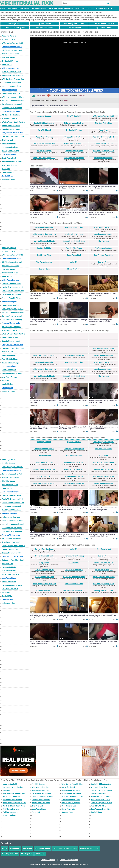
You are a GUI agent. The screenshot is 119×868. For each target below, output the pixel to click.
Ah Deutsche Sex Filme (11, 115)
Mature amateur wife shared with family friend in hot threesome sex (43, 642)
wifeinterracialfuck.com (38, 865)
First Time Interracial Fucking (61, 8)
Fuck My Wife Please (10, 147)
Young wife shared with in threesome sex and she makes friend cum (44, 428)
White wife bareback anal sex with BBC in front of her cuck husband (73, 642)
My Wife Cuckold (45, 24)
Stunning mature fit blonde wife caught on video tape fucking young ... (44, 321)
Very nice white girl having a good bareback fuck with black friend (100, 321)
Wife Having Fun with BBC (74, 24)
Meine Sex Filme (9, 180)
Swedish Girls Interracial (12, 104)
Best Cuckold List (9, 144)
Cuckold (76, 106)
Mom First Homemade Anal (13, 101)
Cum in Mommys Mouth (11, 129)
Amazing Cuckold (15, 24)
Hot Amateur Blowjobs (11, 93)
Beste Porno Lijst (9, 158)
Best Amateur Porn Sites (12, 162)
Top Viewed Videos (39, 8)
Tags (32, 106)
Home (3, 8)
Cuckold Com (7, 176)
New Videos (12, 8)
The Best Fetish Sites (45, 28)
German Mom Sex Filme (12, 72)
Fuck (70, 106)
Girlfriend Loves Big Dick (15, 28)
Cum (46, 106)
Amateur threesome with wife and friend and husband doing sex (102, 616)
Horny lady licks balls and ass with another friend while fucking (41, 213)
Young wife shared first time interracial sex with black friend (72, 294)
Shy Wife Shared (74, 28)
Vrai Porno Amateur (10, 165)
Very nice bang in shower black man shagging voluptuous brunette (71, 535)
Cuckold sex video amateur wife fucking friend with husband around (43, 187)
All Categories (27, 854)
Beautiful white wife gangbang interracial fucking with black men (44, 535)
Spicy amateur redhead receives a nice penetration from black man (102, 535)
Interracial (64, 106)
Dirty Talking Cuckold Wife (13, 133)
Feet (50, 106)
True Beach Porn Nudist (12, 118)
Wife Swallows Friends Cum (13, 79)
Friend (42, 106)
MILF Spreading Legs (11, 151)
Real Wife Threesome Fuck (13, 75)
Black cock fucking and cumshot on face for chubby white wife (73, 187)
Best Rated (24, 8)
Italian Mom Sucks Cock (12, 83)
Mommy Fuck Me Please (12, 86)
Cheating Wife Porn (104, 8)
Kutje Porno (7, 65)
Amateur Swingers (9, 90)
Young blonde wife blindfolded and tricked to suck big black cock (74, 616)
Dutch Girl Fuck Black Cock (13, 136)
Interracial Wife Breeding (12, 108)
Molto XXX (6, 169)
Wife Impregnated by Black (13, 97)
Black (37, 106)
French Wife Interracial (11, 111)
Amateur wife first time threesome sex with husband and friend (102, 213)
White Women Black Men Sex (14, 122)
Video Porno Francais (11, 68)
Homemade (56, 106)
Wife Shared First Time (84, 8)
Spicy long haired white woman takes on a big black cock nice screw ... (103, 428)
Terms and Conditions (69, 860)
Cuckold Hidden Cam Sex (104, 24)
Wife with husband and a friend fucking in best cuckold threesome (73, 321)
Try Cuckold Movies (104, 28)
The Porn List (7, 140)
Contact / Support (48, 860)
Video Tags (40, 854)
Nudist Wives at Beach (11, 126)
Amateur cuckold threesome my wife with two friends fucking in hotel (103, 509)
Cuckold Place (8, 172)
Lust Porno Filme (9, 154)
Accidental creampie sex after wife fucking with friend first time (41, 616)
